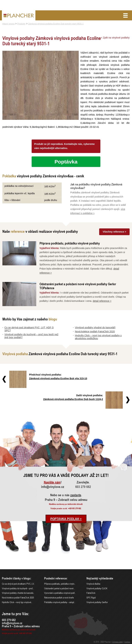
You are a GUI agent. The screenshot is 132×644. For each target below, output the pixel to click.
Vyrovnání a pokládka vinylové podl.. (60, 593)
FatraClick (91, 593)
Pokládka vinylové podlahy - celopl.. (60, 602)
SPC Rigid (91, 597)
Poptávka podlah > (66, 519)
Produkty (21, 24)
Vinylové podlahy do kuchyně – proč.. (18, 588)
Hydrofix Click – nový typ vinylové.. (17, 602)
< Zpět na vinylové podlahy (115, 38)
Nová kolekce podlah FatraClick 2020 (95, 331)
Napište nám (52, 482)
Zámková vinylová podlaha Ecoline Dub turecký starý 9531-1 (56, 24)
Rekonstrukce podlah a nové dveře (59, 597)
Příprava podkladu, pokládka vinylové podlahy (70, 243)
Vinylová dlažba (93, 584)
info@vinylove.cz (53, 487)
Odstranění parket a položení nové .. (60, 588)
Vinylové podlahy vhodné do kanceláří (95, 328)
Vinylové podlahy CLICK (97, 588)
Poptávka (66, 162)
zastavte (76, 495)
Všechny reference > (114, 232)
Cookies (127, 642)
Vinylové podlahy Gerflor (97, 602)
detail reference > (102, 301)
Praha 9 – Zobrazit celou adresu (66, 500)
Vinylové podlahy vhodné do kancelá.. (18, 593)
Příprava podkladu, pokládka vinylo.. (60, 584)
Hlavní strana (9, 24)
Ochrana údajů (117, 642)
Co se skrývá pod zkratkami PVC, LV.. (18, 584)
